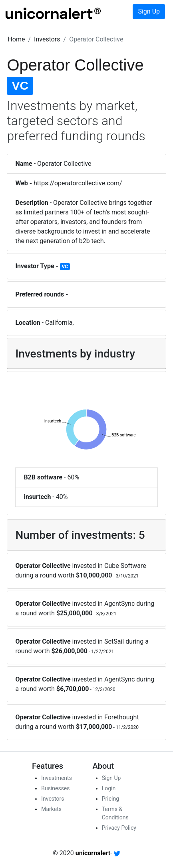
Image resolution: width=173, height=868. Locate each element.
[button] (16, 39)
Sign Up (149, 11)
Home (16, 39)
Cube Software (125, 566)
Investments (57, 778)
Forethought (122, 717)
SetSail (114, 641)
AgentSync (119, 604)
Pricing (110, 799)
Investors (47, 39)
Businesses (55, 788)
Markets (51, 809)
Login (109, 788)
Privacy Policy (119, 828)
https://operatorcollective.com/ (78, 183)
